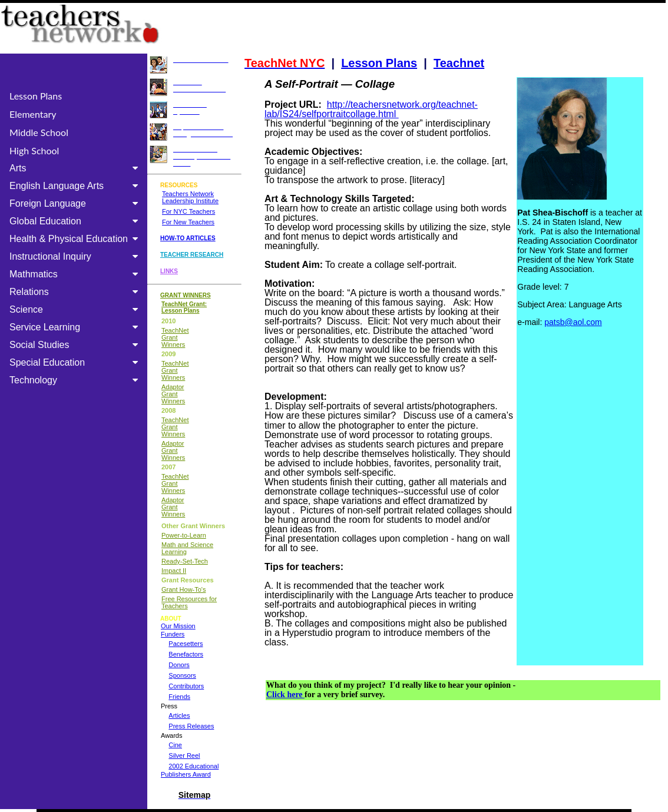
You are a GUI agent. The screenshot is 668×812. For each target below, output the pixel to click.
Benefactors (186, 654)
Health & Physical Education (76, 239)
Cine (175, 745)
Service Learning (76, 327)
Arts (76, 168)
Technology (76, 380)
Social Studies (76, 345)
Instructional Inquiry (76, 256)
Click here (285, 695)
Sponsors (182, 675)
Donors (179, 665)
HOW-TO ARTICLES (188, 238)
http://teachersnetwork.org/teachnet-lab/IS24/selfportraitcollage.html (371, 109)
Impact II (174, 571)
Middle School (39, 132)
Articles (179, 715)
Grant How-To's (183, 589)
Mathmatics (76, 274)
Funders (173, 634)
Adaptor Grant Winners (173, 394)
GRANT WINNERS (186, 295)
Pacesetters (186, 644)
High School (34, 150)
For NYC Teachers (189, 211)
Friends (179, 697)
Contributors (186, 686)
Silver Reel (184, 755)
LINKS (169, 271)
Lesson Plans (36, 96)
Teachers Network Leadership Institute (190, 197)
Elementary (33, 114)
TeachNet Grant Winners (175, 337)
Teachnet (459, 63)
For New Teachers (188, 222)
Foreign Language (76, 203)
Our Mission (178, 626)
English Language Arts (76, 186)
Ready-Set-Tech (185, 561)
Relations (76, 292)
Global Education (76, 221)
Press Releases (191, 726)
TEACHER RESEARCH (192, 255)
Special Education (76, 362)
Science (76, 309)
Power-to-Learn (184, 535)
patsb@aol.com (573, 322)
